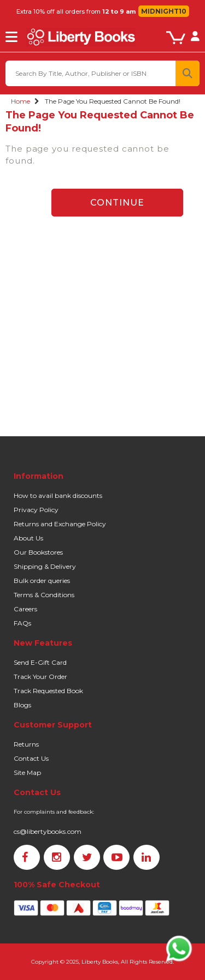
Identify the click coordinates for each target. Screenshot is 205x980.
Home (20, 101)
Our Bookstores (38, 552)
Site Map (27, 772)
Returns (26, 744)
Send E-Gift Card (40, 662)
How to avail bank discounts (58, 495)
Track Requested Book (48, 691)
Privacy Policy (36, 510)
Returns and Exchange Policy (60, 524)
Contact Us (31, 758)
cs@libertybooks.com (48, 831)
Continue (117, 203)
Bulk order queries (42, 581)
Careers (25, 609)
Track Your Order (40, 677)
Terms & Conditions (44, 595)
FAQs (22, 623)
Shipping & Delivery (45, 566)
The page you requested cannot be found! (113, 101)
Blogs (22, 705)
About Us (28, 538)
